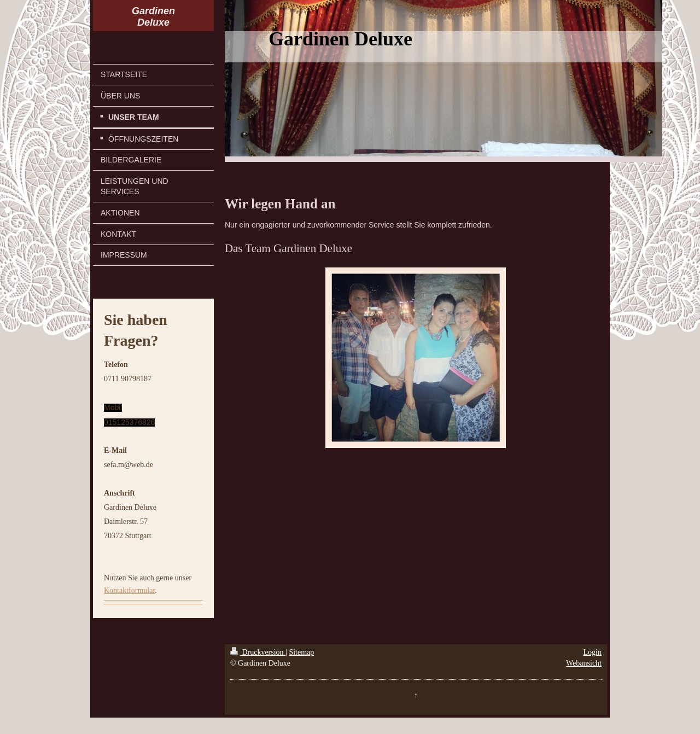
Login (593, 652)
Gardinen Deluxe (153, 17)
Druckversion (258, 652)
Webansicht (584, 663)
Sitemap (301, 652)
